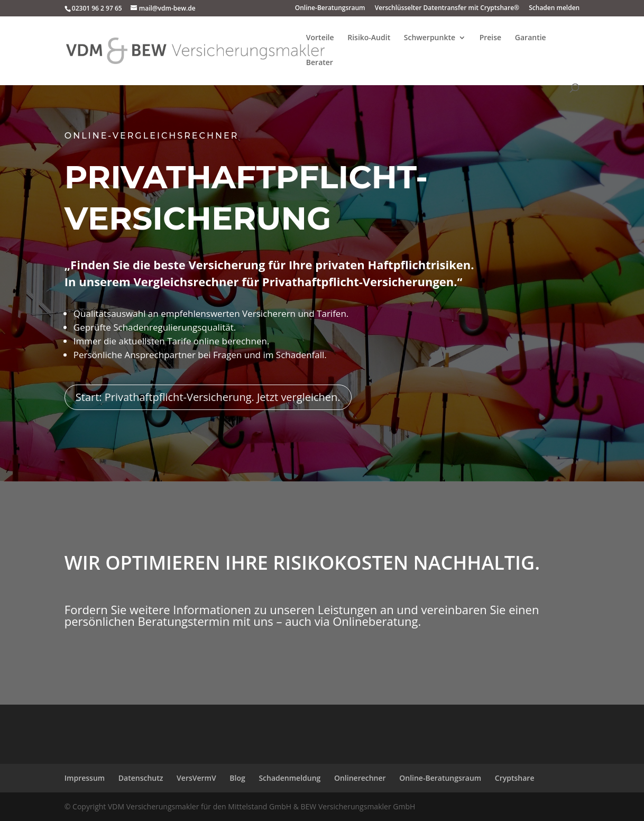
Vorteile (320, 38)
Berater (320, 63)
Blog (237, 778)
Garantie (531, 38)
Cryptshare (515, 778)
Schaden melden (554, 8)
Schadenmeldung (289, 778)
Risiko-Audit (369, 38)
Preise (491, 38)
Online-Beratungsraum (330, 8)
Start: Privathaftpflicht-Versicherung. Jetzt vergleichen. (209, 390)
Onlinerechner (360, 778)
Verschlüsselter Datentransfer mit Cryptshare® (447, 8)
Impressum (85, 778)
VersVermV (196, 778)
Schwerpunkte (430, 38)
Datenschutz (141, 778)
